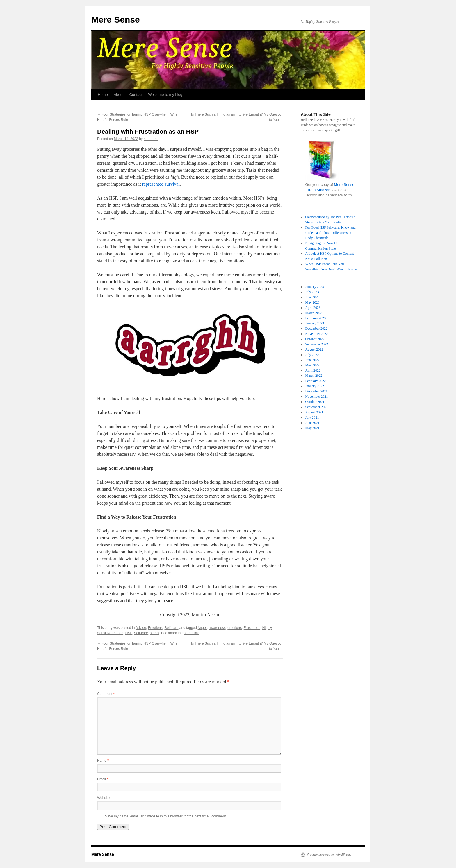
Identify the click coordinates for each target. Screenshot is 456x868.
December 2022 (316, 329)
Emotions (155, 628)
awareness (217, 628)
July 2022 (312, 355)
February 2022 (316, 381)
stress (154, 633)
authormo (151, 139)
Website (103, 798)
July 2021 (312, 417)
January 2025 (315, 287)
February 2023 (316, 318)
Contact (136, 95)
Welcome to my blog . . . (168, 95)
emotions (235, 628)
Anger (202, 628)
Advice (141, 628)
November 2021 (317, 397)
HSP (129, 633)
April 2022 (313, 370)
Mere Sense (116, 20)
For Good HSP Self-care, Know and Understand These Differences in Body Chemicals (331, 233)
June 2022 (312, 360)
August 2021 (314, 412)
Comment (106, 694)
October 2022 (315, 339)
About (119, 95)
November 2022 (317, 334)
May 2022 (312, 365)
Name (103, 761)
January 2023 (315, 323)
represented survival (161, 184)
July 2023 (312, 292)
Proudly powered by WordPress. (329, 854)
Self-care (171, 628)
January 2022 (315, 386)
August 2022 (314, 349)
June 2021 (312, 423)
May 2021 (312, 428)
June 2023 (312, 297)
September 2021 (317, 407)
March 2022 (314, 376)
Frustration (252, 628)
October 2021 (315, 402)
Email (103, 779)
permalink (191, 633)
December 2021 (316, 391)
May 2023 (312, 302)
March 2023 (314, 313)
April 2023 (313, 308)
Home (103, 95)
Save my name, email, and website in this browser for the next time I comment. (166, 816)
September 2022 (317, 344)
